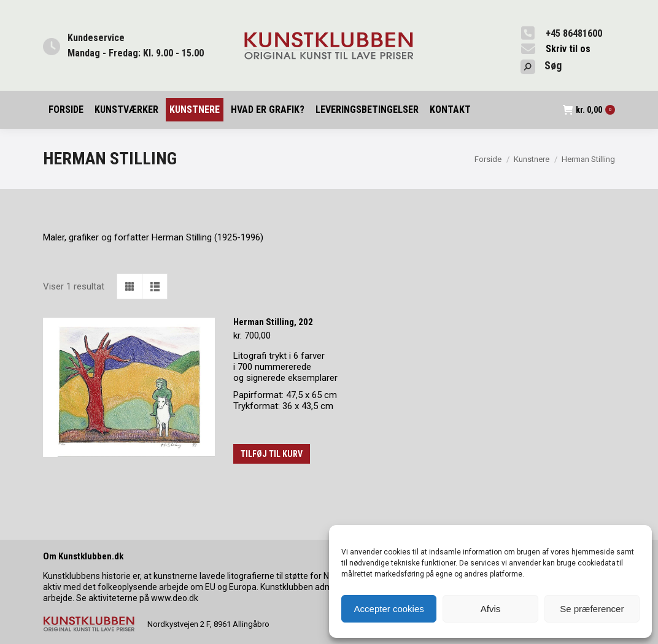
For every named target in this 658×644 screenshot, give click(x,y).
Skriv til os (568, 49)
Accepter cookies (389, 609)
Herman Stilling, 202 (273, 322)
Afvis (491, 609)
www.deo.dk (175, 598)
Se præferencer (592, 609)
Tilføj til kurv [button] (272, 454)
